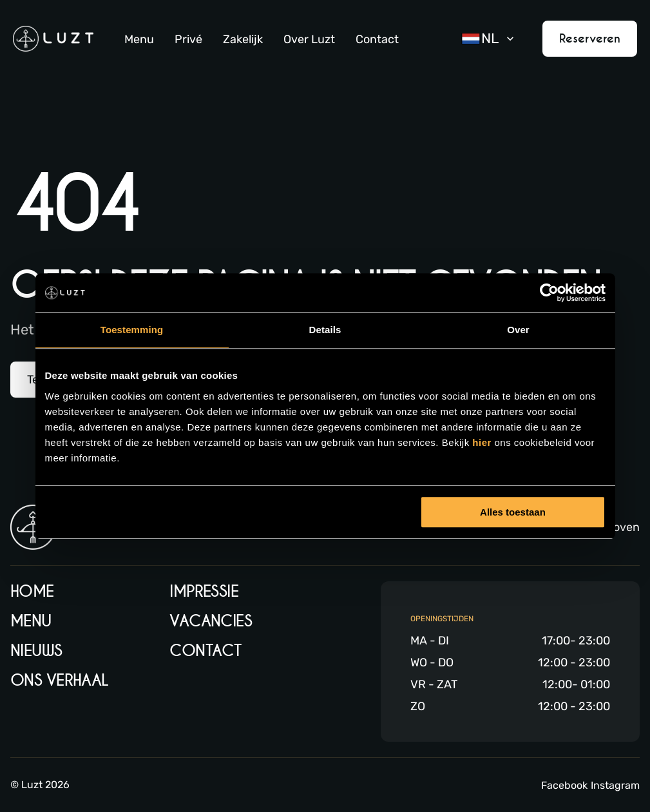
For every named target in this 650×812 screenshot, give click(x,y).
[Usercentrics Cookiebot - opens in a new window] (549, 293)
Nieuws (36, 651)
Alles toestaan (513, 512)
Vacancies (211, 621)
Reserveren (590, 38)
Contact (377, 39)
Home (32, 591)
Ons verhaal (60, 680)
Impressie (204, 591)
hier (483, 442)
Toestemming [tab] (132, 330)
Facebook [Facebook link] (564, 785)
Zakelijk (243, 39)
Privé (188, 39)
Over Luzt (309, 39)
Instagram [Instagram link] (615, 785)
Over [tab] (518, 330)
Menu (139, 39)
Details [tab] (325, 330)
